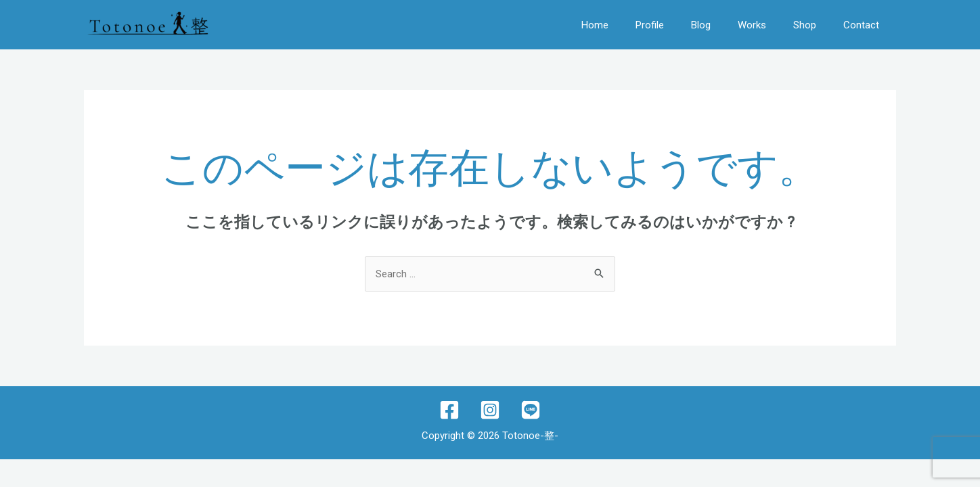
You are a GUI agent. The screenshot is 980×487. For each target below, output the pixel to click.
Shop (805, 25)
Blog (701, 25)
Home (595, 25)
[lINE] (531, 410)
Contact (861, 25)
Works (752, 25)
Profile (650, 25)
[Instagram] (490, 410)
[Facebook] (449, 410)
